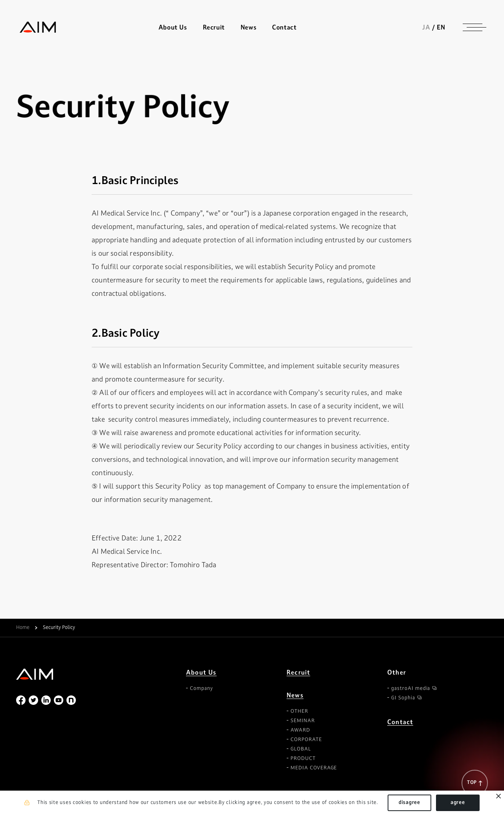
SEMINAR (303, 721)
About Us (201, 672)
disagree (409, 802)
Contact (285, 28)
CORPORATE (306, 739)
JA (430, 28)
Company (201, 688)
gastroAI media (411, 688)
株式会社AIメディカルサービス (35, 28)
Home (23, 628)
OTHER (299, 711)
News (295, 695)
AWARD (300, 730)
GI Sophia (403, 698)
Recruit (214, 28)
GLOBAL (301, 749)
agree (458, 802)
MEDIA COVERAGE (314, 768)
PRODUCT (303, 758)
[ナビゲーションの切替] (476, 28)
